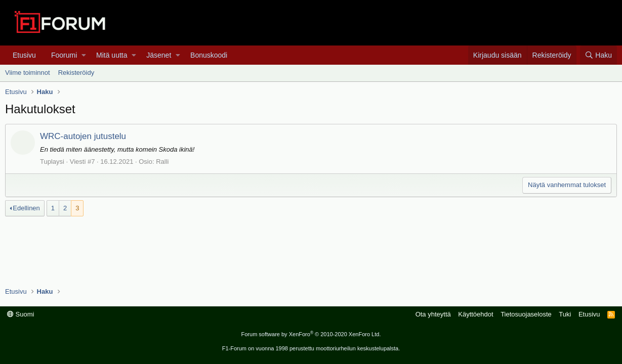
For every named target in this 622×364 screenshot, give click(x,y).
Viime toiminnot (28, 73)
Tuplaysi (52, 162)
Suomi (20, 314)
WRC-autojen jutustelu (83, 136)
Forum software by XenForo (311, 334)
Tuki (565, 314)
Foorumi (64, 55)
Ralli (162, 162)
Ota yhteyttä (433, 314)
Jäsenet (159, 55)
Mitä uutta (112, 55)
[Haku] (598, 55)
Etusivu (24, 55)
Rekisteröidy (76, 73)
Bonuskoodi (209, 55)
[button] (84, 55)
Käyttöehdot (475, 314)
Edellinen (26, 208)
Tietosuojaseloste (526, 314)
